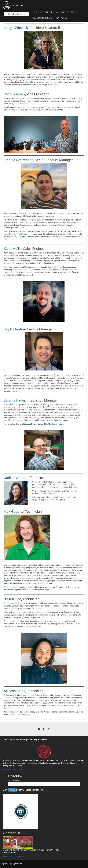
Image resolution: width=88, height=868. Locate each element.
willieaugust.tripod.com (32, 424)
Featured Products (42, 18)
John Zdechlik (14, 94)
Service (49, 12)
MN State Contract (66, 12)
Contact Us (61, 18)
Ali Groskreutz (15, 691)
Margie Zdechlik (16, 28)
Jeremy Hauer (14, 400)
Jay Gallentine (15, 329)
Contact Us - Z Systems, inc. (14, 856)
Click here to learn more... (13, 769)
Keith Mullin (13, 249)
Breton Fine (12, 599)
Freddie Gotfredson (19, 160)
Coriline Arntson (16, 478)
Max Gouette (14, 512)
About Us (37, 12)
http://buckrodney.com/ (54, 424)
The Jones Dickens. (26, 237)
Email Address (15, 780)
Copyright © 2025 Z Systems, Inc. (12, 864)
